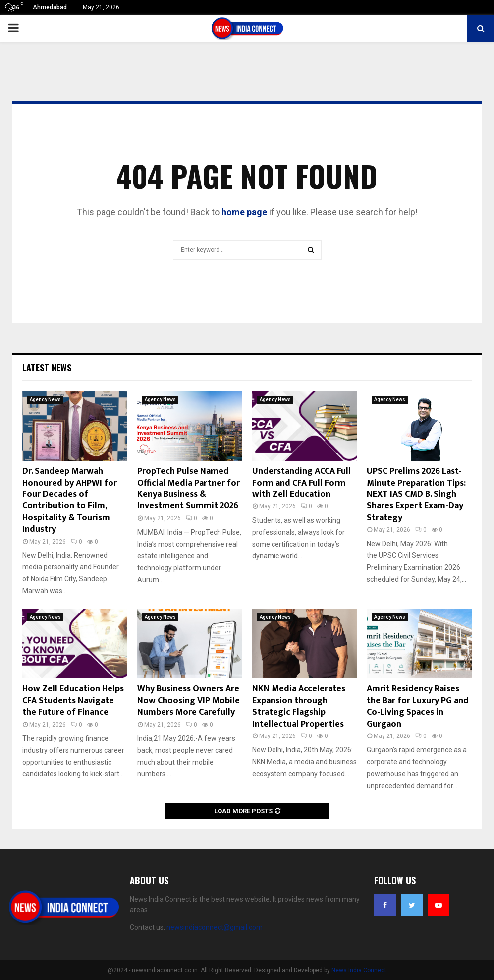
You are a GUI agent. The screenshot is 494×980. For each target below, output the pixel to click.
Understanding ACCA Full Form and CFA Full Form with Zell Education (302, 483)
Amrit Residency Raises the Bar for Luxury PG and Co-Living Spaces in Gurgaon (418, 706)
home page (244, 212)
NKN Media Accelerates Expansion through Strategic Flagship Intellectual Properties (299, 706)
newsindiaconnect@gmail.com (215, 927)
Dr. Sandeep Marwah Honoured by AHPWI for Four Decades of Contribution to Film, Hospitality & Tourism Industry (70, 500)
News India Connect (359, 970)
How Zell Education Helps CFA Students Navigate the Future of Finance (73, 701)
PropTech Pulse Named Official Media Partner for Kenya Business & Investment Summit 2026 (189, 489)
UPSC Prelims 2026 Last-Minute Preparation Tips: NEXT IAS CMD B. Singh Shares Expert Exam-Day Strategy (416, 494)
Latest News (47, 367)
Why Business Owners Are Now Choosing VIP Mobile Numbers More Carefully (189, 701)
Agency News (45, 399)
